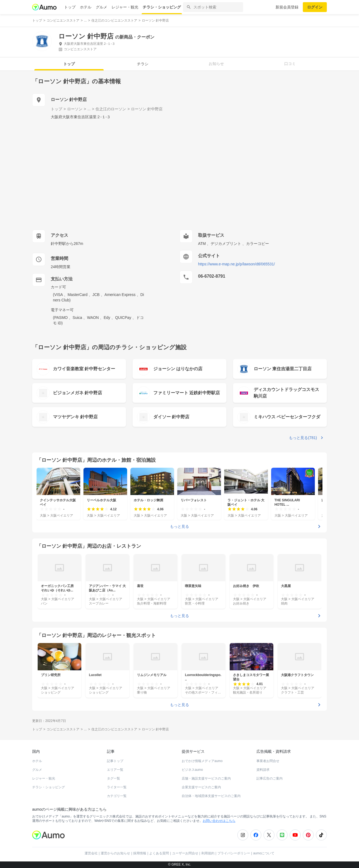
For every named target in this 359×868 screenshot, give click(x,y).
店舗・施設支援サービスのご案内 (206, 778)
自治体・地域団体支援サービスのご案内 (211, 796)
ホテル (86, 7)
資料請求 (263, 770)
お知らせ (216, 64)
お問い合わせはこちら (219, 821)
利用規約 (208, 853)
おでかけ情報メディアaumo (202, 761)
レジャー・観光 (125, 7)
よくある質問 (159, 853)
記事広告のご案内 (270, 778)
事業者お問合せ (268, 761)
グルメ (101, 7)
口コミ (290, 64)
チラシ (143, 64)
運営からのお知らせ (115, 853)
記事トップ (115, 761)
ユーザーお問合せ (185, 853)
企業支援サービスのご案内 (201, 787)
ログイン (315, 7)
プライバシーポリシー (234, 853)
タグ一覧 (113, 778)
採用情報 (140, 853)
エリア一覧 (115, 770)
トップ (70, 7)
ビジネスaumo (192, 770)
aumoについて (264, 853)
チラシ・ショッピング (162, 7)
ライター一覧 (117, 787)
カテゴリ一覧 (117, 796)
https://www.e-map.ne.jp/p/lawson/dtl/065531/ (237, 264)
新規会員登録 (287, 7)
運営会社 (91, 853)
